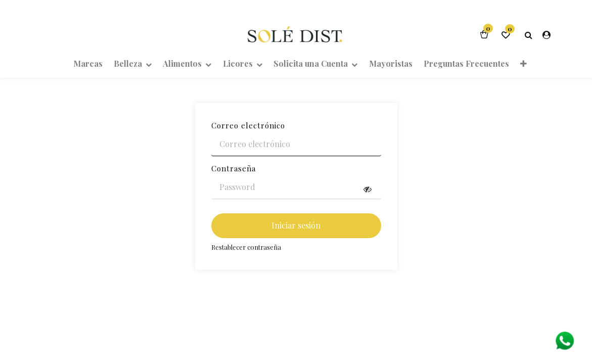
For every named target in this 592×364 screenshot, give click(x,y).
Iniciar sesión (296, 225)
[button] (523, 63)
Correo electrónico (248, 125)
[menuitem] (87, 63)
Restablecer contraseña (246, 247)
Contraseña (234, 168)
